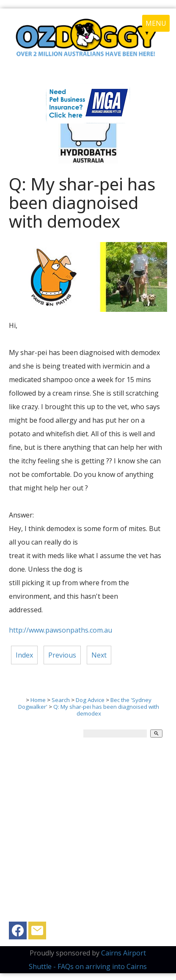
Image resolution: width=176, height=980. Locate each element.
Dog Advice (90, 700)
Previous (62, 655)
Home (38, 700)
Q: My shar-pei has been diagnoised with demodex (106, 710)
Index (24, 655)
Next (99, 655)
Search (61, 700)
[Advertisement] (88, 834)
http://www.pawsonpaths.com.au (60, 630)
